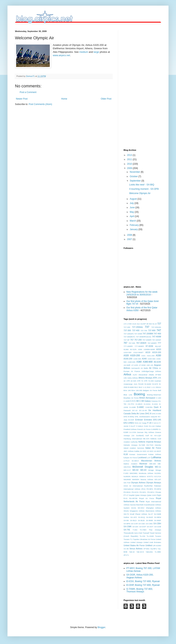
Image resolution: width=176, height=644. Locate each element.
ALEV (135, 375)
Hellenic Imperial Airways (150, 442)
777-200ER (128, 346)
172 (125, 324)
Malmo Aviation (130, 464)
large (96, 52)
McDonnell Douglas (143, 467)
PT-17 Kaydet (129, 495)
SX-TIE (127, 530)
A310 (159, 349)
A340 (144, 359)
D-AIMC (141, 407)
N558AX (143, 476)
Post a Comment (28, 92)
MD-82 (135, 470)
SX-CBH (157, 524)
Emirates (148, 420)
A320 (126, 355)
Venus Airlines (136, 549)
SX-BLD (133, 520)
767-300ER (141, 343)
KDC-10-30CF (155, 451)
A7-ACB (135, 365)
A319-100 (157, 352)
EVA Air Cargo (141, 423)
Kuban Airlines (155, 454)
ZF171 (126, 555)
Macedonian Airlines (151, 461)
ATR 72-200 (149, 381)
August (134, 199)
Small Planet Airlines (138, 514)
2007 (130, 239)
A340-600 (132, 362)
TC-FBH (143, 530)
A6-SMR (127, 365)
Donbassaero (145, 417)
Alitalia (151, 375)
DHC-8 (148, 413)
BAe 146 (127, 390)
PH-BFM (158, 489)
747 (159, 330)
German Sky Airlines (146, 432)
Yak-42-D (140, 552)
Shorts (126, 511)
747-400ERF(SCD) (144, 337)
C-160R (127, 401)
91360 (126, 349)
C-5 (132, 401)
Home (64, 99)
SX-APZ (134, 517)
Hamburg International (133, 439)
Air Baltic (144, 368)
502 (150, 324)
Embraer (139, 420)
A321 (143, 356)
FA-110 (152, 426)
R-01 (126, 498)
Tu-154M (150, 536)
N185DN (127, 476)
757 (132, 340)
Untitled (149, 545)
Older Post (106, 99)
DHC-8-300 (156, 414)
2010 (130, 164)
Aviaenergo (128, 384)
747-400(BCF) (129, 337)
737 (147, 327)
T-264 (135, 530)
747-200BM (148, 334)
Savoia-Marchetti (137, 505)
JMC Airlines (129, 451)
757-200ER (147, 340)
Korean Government (138, 454)
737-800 (152, 330)
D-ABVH (139, 404)
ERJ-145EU (129, 423)
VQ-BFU (154, 549)
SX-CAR (134, 524)
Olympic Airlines (138, 483)
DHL (137, 417)
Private (158, 492)
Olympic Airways (154, 483)
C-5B (136, 401)
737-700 (144, 331)
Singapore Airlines (137, 511)
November (135, 172)
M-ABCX (135, 461)
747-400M (156, 337)
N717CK (158, 476)
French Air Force (144, 429)
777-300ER (139, 346)
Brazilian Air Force (131, 398)
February (135, 225)
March (133, 221)
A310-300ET (138, 352)
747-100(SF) (129, 334)
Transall (146, 533)
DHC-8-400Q (129, 417)
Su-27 (151, 514)
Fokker (158, 426)
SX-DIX (135, 527)
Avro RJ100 (139, 384)
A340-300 (151, 359)
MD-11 (158, 467)
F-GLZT (132, 426)
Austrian (158, 381)
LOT (149, 458)
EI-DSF (131, 420)
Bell (160, 390)
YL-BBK (158, 552)
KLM (126, 454)
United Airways (136, 542)
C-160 (159, 398)
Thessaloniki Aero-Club (133, 533)
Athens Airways (145, 378)
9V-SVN (133, 349)
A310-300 (128, 352)
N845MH (136, 479)
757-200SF (157, 340)
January (134, 229)
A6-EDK (157, 362)
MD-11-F (127, 470)
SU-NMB (157, 514)
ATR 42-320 (131, 381)
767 (125, 343)
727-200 (127, 327)
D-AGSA (147, 404)
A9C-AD (150, 365)
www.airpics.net (61, 55)
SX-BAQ (142, 517)
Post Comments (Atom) (40, 104)
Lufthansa (156, 457)
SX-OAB (158, 527)
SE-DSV (141, 508)
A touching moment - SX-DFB (144, 189)
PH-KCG (135, 492)
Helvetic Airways (131, 445)
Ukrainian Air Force (148, 539)
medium (84, 52)
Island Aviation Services (134, 448)
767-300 (132, 343)
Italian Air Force (153, 448)
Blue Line (128, 395)
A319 (148, 352)
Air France (135, 371)
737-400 (136, 330)
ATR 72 (140, 381)
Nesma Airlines (147, 479)
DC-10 (135, 410)
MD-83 (143, 470)
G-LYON (133, 432)
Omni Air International (133, 486)
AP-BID (158, 375)
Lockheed (142, 457)
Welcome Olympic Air (140, 193)
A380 (139, 362)
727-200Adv (137, 327)
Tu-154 (142, 536)
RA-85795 (133, 498)
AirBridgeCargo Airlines (151, 371)
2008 (130, 235)
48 (147, 324)
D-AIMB (133, 407)
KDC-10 (146, 451)
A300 (140, 349)
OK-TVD (127, 483)
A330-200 (128, 359)
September (136, 181)
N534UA (135, 476)
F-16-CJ (155, 423)
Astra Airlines (133, 378)
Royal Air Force (147, 498)
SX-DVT (150, 527)
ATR (155, 378)
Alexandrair (143, 375)
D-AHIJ (155, 404)
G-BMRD (155, 429)
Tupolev (136, 539)
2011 (130, 159)
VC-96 (126, 549)
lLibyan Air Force (130, 458)
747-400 (157, 334)
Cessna (154, 401)
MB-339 (153, 464)
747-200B (138, 334)
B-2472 (155, 384)
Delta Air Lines (138, 413)
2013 (130, 155)
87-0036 (149, 346)
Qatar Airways (141, 495)
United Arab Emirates (152, 542)
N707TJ (150, 476)
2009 (130, 168)
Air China (153, 368)
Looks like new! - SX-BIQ (142, 185)
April (132, 216)
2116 (134, 324)
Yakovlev (149, 552)
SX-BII (126, 520)
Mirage (151, 470)
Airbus (127, 374)
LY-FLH (126, 461)
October (134, 176)
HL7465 (142, 445)
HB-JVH (146, 439)
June (132, 207)
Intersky (158, 445)
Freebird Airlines (130, 429)
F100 (146, 426)
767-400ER (152, 343)
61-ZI (155, 324)
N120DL (158, 473)
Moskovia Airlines (146, 473)
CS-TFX (131, 404)
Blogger (101, 627)
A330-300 (137, 359)
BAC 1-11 (143, 387)
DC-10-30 (143, 410)
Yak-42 (132, 552)
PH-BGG (127, 492)
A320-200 (135, 355)
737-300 (127, 330)
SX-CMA (128, 527)
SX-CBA (142, 524)
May (132, 212)
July (132, 203)
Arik (125, 378)
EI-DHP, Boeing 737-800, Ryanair (143, 585)
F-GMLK (140, 426)
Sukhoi (126, 517)
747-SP (127, 340)
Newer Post (22, 99)
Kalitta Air (138, 451)
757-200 (138, 340)
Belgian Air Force (150, 390)
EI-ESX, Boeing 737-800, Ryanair (143, 581)
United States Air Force (134, 545)
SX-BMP (158, 520)
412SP (143, 324)
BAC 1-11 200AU (154, 387)
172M (129, 324)
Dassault (127, 410)
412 (138, 324)
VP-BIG (147, 549)
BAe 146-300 (137, 390)
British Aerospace (147, 398)
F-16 (149, 423)
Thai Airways (155, 530)
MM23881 (134, 473)
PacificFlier (148, 486)
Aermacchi (135, 368)
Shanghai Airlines (154, 508)
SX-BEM (158, 517)
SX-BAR (150, 517)
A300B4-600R (149, 349)
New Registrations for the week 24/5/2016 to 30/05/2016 (142, 293)
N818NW (127, 479)
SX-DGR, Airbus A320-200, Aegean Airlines (140, 576)
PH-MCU (151, 492)
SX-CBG (149, 524)
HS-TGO (150, 445)
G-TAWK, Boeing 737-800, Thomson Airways (140, 590)
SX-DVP (143, 527)
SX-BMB (149, 520)
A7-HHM (142, 365)
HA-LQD (158, 435)
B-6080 (131, 387)
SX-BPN (127, 524)
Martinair (143, 464)
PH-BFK (150, 489)
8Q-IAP (158, 346)
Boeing (139, 394)
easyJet (154, 417)
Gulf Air (149, 435)
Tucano (158, 536)
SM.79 (126, 514)
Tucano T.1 (128, 539)
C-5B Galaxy (145, 401)
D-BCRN (149, 407)
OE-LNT (158, 479)
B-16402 (148, 384)
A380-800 (148, 362)
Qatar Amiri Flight (154, 495)
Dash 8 (157, 407)
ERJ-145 (157, 420)
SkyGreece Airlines (153, 511)
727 (159, 324)
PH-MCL (143, 492)
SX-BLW (141, 520)
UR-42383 (157, 545)
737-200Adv (156, 327)
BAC (136, 387)
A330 (158, 355)
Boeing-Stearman (154, 395)
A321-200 (151, 356)
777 (159, 343)
